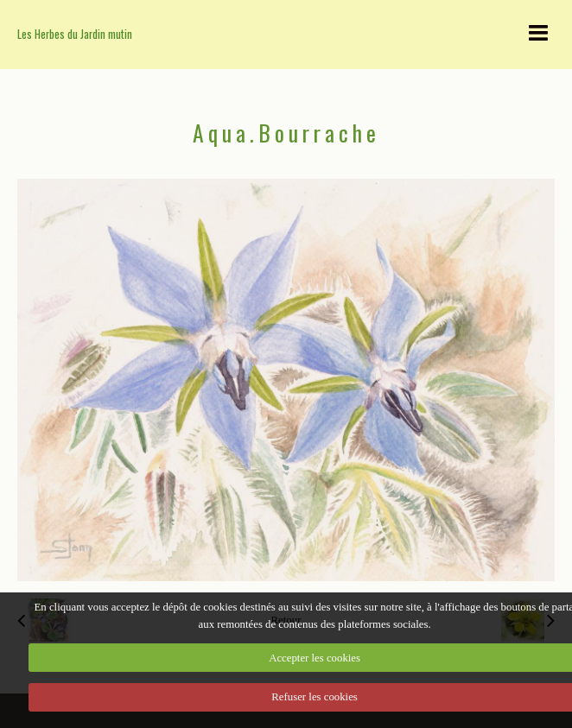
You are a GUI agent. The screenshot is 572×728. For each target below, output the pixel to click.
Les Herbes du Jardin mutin (75, 34)
